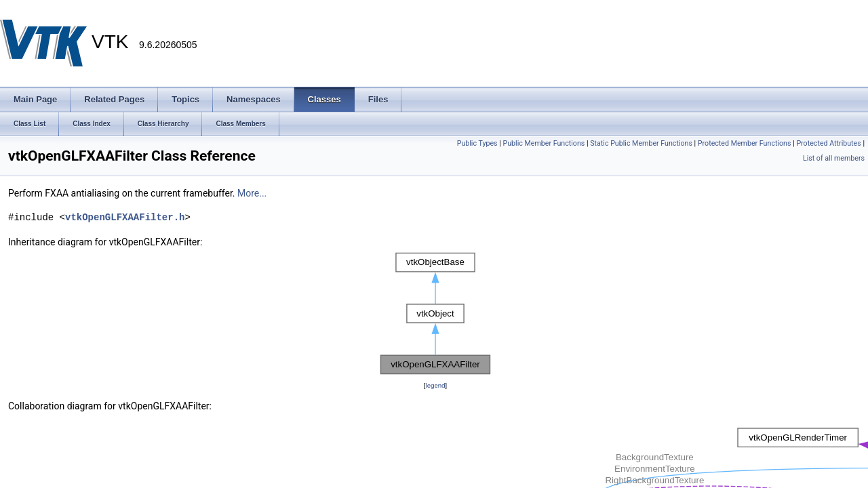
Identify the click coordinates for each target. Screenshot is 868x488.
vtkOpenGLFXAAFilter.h (125, 217)
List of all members (834, 158)
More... (252, 193)
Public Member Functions (544, 143)
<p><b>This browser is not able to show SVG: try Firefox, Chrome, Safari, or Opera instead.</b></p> (435, 314)
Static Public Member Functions (641, 143)
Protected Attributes (828, 143)
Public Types (477, 143)
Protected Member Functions (745, 143)
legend (435, 385)
